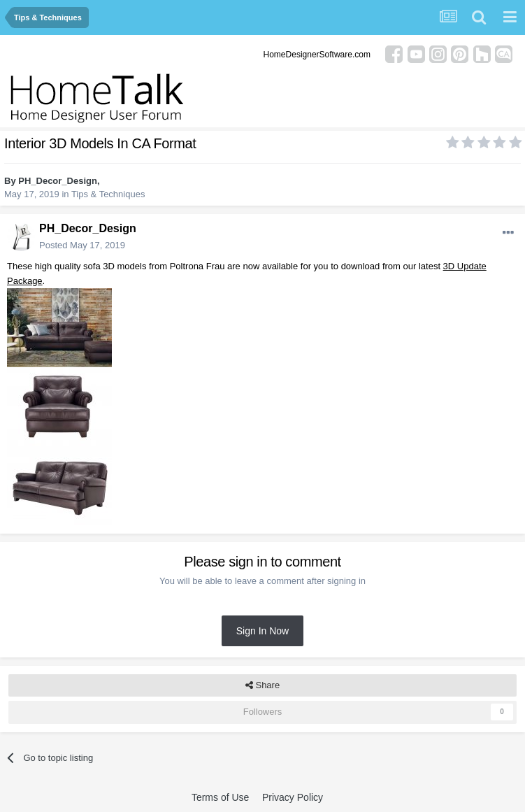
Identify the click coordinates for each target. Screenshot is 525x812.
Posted (82, 245)
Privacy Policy (293, 797)
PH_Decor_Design (58, 181)
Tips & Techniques (108, 194)
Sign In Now (262, 631)
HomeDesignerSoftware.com (317, 55)
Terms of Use (220, 797)
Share (262, 685)
